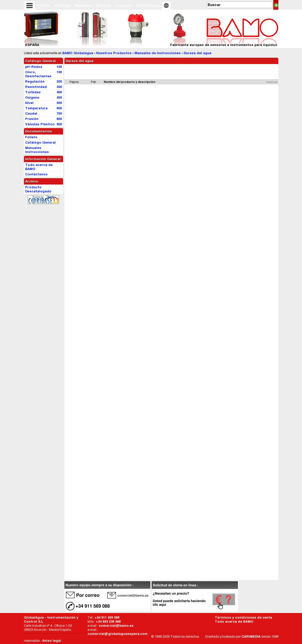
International (148, 6)
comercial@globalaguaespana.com (118, 634)
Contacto (123, 6)
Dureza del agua (198, 53)
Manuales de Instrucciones (158, 53)
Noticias (103, 6)
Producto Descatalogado (38, 189)
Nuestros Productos (114, 53)
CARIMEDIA (251, 637)
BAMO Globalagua (78, 53)
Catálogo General (40, 61)
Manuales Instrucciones (37, 150)
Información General (43, 159)
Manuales (83, 6)
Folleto (44, 6)
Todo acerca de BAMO (234, 622)
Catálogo (62, 6)
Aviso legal (52, 641)
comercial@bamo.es (116, 626)
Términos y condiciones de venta (243, 617)
